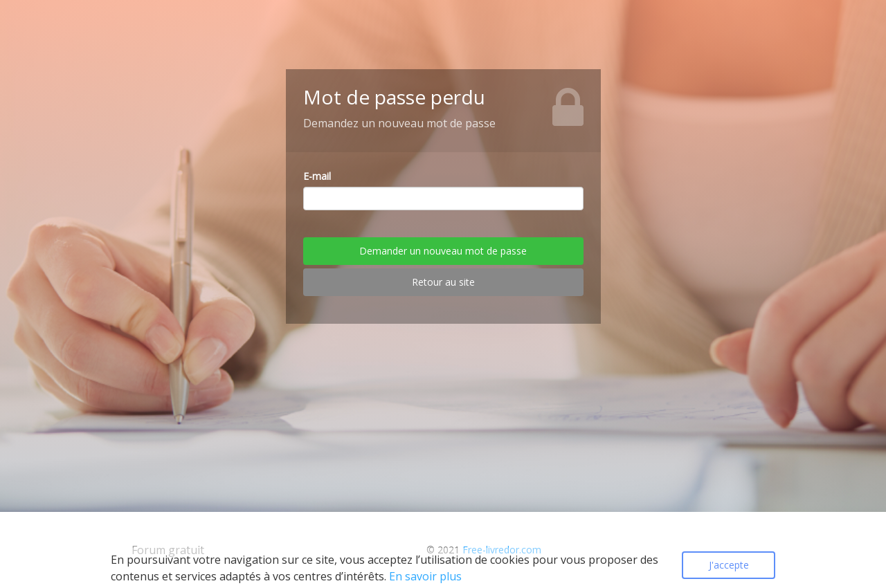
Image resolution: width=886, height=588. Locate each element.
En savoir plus (425, 576)
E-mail (317, 176)
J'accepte (729, 565)
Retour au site (443, 282)
